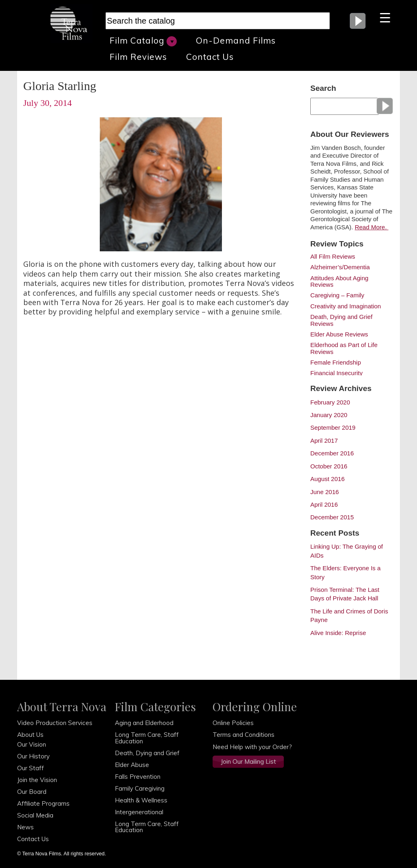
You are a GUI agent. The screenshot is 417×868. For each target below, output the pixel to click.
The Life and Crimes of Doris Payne (349, 615)
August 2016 (327, 479)
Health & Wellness (141, 800)
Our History (33, 756)
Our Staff (31, 768)
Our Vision (32, 744)
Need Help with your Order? (252, 747)
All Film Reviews (333, 257)
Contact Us (210, 57)
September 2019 (333, 427)
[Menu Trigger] (385, 17)
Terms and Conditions (244, 735)
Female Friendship (336, 363)
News (25, 827)
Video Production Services (55, 723)
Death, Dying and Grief (147, 753)
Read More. (372, 227)
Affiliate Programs (43, 803)
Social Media (35, 815)
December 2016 (332, 453)
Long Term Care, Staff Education (147, 738)
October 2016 (329, 466)
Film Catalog (143, 41)
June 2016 (325, 492)
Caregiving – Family (337, 295)
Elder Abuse (132, 765)
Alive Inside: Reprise (338, 633)
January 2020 (329, 415)
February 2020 (330, 402)
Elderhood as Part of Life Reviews (344, 348)
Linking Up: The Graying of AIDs (347, 551)
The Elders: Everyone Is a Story (346, 572)
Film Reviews (138, 57)
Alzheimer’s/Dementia (340, 267)
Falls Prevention (138, 777)
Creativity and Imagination (346, 306)
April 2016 (324, 504)
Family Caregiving (140, 788)
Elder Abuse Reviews (339, 334)
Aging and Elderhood (144, 723)
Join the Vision (37, 780)
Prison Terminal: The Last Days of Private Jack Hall (345, 594)
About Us (30, 735)
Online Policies (233, 723)
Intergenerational (139, 812)
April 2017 (324, 441)
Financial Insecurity (336, 373)
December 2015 (332, 517)
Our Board (32, 792)
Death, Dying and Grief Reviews (341, 320)
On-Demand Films (236, 40)
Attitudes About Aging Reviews (339, 281)
